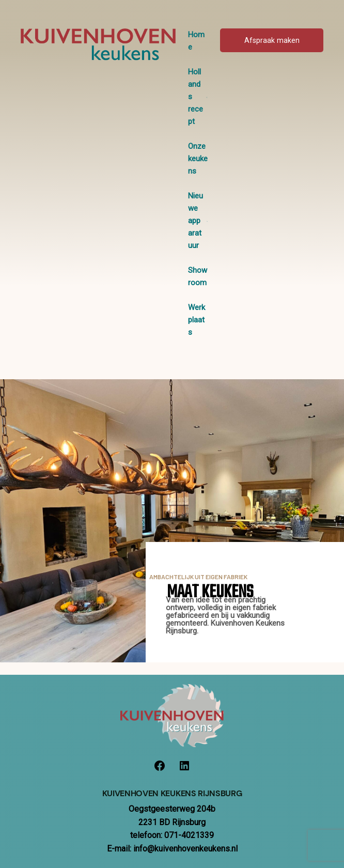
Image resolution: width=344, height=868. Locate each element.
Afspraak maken (272, 41)
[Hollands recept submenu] (207, 97)
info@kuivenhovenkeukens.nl (185, 849)
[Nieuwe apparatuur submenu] (207, 221)
